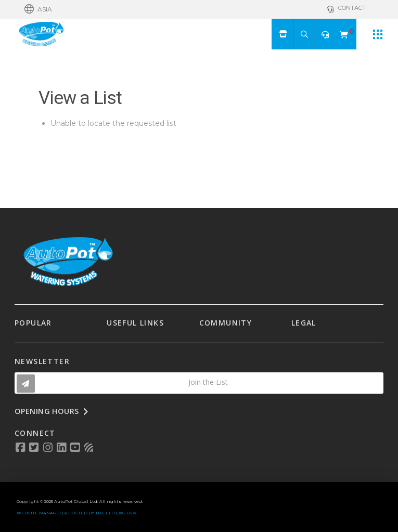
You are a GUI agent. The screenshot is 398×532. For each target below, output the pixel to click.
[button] (38, 9)
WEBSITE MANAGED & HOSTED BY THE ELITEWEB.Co (76, 513)
